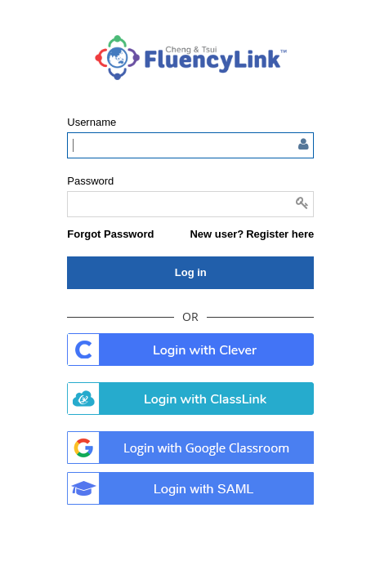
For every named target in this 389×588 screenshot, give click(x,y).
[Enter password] (190, 204)
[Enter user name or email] (190, 145)
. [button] (190, 350)
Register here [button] (280, 234)
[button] (110, 234)
